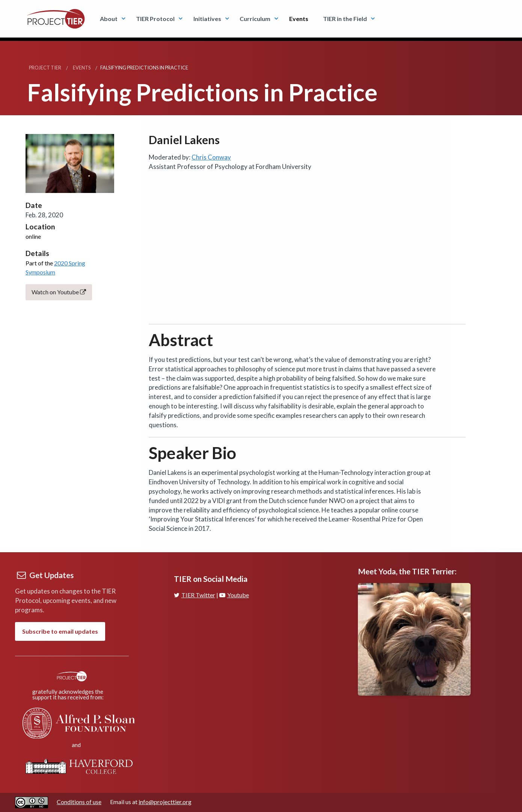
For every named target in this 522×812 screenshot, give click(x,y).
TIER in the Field (345, 19)
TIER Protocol (155, 19)
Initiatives (207, 19)
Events (299, 19)
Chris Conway (211, 157)
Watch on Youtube (59, 292)
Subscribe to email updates (60, 631)
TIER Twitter (195, 595)
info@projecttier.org (165, 802)
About (109, 19)
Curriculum (255, 19)
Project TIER (45, 68)
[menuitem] (111, 19)
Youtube (234, 595)
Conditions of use (79, 802)
